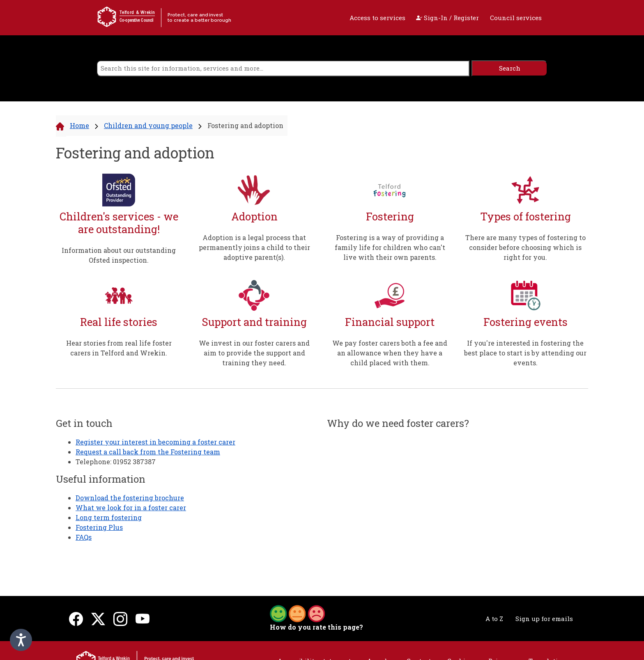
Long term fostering (109, 517)
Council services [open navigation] (516, 18)
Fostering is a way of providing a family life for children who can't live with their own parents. (390, 247)
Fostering (390, 217)
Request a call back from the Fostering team (148, 452)
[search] (283, 68)
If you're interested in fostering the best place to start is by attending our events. (525, 353)
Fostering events (526, 322)
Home (79, 125)
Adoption (254, 217)
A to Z (494, 619)
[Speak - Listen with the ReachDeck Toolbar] (21, 640)
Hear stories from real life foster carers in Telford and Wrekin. (119, 348)
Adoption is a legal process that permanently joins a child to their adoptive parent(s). (254, 247)
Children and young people (148, 125)
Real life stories (119, 322)
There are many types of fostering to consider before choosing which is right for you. (526, 247)
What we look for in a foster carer (131, 508)
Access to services (377, 18)
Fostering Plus (99, 527)
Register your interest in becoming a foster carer (155, 442)
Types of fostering (526, 217)
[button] (297, 613)
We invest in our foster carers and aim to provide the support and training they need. (254, 353)
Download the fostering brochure (130, 498)
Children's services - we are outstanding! (119, 223)
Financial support (390, 322)
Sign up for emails (544, 619)
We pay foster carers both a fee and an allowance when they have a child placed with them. (390, 353)
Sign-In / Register (447, 18)
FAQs (84, 537)
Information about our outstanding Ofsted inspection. (119, 255)
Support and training (254, 322)
